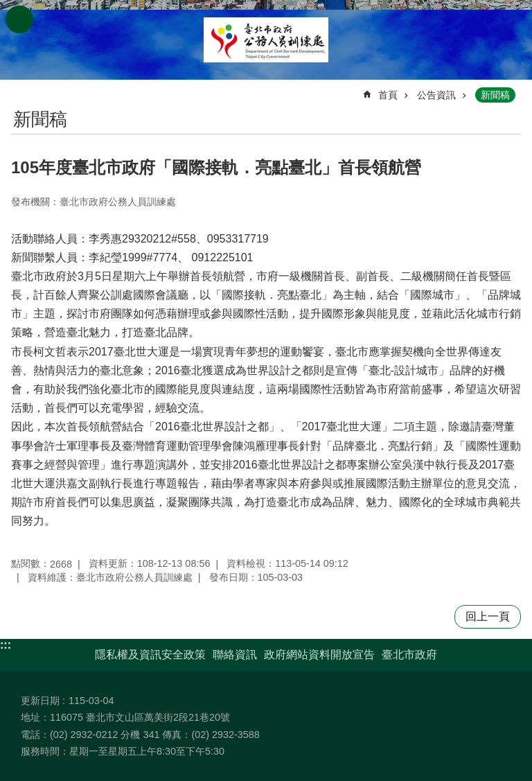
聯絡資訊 (235, 655)
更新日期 (40, 701)
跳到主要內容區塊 (7, 7)
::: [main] (20, 89)
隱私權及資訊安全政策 (150, 655)
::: (6, 645)
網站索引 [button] (19, 19)
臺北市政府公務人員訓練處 (266, 40)
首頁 (388, 95)
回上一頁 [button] (488, 616)
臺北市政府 (409, 655)
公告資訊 (436, 95)
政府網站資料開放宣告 (319, 655)
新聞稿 (495, 95)
